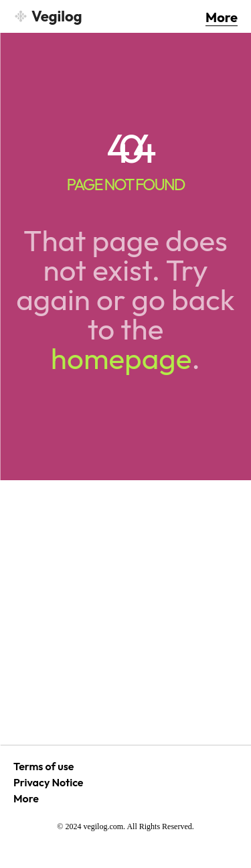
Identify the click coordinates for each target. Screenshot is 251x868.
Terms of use (44, 766)
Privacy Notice (49, 782)
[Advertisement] (125, 612)
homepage (121, 358)
